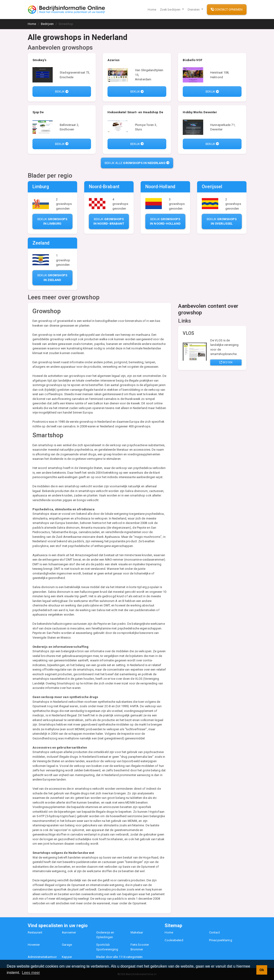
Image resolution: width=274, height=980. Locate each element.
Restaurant (35, 932)
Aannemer (69, 932)
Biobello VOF (192, 60)
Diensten (194, 10)
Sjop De (38, 112)
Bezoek (226, 362)
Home (152, 10)
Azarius (113, 60)
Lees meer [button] (31, 973)
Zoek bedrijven (171, 10)
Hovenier (34, 945)
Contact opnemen (227, 10)
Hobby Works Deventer (200, 112)
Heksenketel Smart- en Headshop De (135, 112)
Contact (214, 932)
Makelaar (137, 932)
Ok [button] (262, 970)
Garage (67, 945)
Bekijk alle (137, 163)
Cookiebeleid (174, 940)
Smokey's (40, 60)
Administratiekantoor (42, 957)
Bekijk (62, 92)
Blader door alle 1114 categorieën (119, 957)
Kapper (67, 957)
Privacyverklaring (221, 940)
